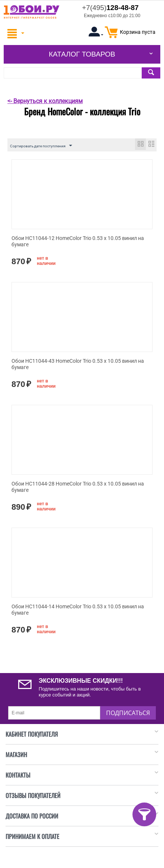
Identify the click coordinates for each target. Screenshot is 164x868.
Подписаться (128, 713)
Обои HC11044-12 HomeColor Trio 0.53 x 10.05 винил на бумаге (78, 241)
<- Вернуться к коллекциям (45, 101)
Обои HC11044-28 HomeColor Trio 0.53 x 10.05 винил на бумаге (78, 487)
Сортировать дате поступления (41, 146)
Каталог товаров (82, 54)
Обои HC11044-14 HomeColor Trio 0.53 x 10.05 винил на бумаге (78, 610)
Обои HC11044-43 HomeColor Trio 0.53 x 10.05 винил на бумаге (78, 364)
